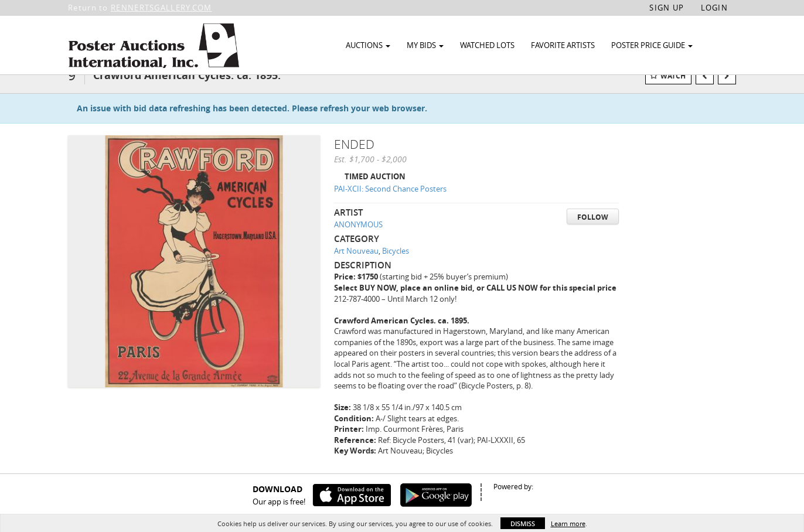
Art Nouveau (356, 268)
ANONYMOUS (358, 241)
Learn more (568, 524)
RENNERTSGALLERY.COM (161, 8)
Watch (673, 93)
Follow (593, 234)
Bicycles (396, 268)
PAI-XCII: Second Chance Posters (390, 206)
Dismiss (523, 524)
